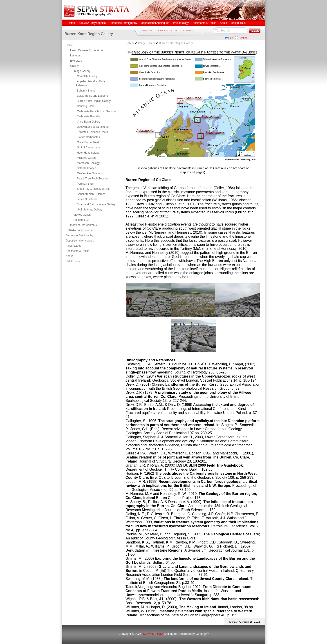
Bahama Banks (86, 91)
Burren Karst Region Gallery (94, 101)
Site (231, 38)
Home (69, 45)
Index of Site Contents (83, 225)
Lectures (75, 56)
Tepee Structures (87, 199)
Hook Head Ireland (88, 153)
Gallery (74, 66)
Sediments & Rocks (77, 251)
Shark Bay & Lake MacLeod (94, 189)
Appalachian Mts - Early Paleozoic (91, 83)
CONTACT (188, 30)
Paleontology (73, 246)
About (69, 256)
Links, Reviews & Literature (86, 50)
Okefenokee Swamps (90, 173)
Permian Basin (86, 184)
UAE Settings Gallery (90, 210)
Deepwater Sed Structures (93, 127)
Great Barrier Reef (88, 142)
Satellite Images (86, 168)
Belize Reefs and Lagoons (93, 96)
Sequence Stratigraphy (79, 235)
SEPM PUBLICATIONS (168, 30)
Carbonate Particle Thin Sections (97, 111)
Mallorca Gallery (87, 158)
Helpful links (73, 261)
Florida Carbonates (88, 137)
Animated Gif (81, 220)
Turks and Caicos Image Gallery (96, 204)
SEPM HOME (146, 30)
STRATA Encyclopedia (79, 230)
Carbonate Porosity (88, 116)
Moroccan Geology (88, 163)
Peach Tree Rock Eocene (92, 179)
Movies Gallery (82, 215)
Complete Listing (87, 76)
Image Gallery (82, 71)
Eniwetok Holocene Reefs (92, 132)
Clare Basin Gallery (88, 122)
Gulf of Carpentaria (88, 148)
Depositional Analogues (80, 241)
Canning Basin (86, 106)
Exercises (76, 61)
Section (243, 38)
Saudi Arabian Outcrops (91, 194)
